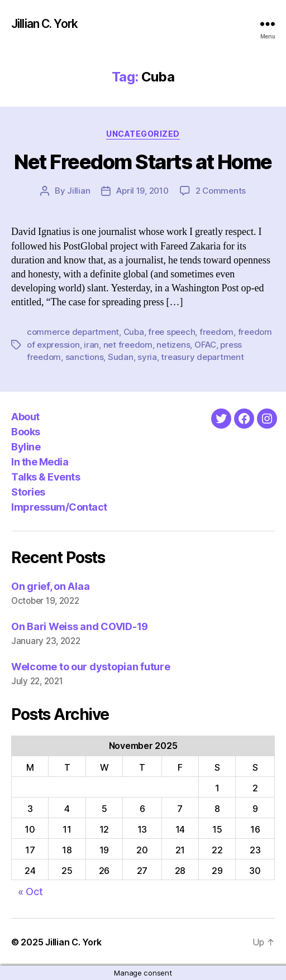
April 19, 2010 (142, 191)
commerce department (73, 332)
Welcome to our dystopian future (91, 667)
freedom (216, 332)
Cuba (134, 332)
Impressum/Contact (59, 507)
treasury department (202, 357)
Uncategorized (143, 134)
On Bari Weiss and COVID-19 (80, 626)
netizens (173, 345)
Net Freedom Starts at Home (143, 162)
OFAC (205, 345)
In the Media (40, 462)
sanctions (85, 357)
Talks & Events (46, 477)
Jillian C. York (44, 24)
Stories (28, 492)
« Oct (30, 892)
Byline (26, 447)
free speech (171, 332)
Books (26, 432)
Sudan (121, 357)
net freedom (128, 345)
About (25, 417)
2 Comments (221, 191)
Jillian (78, 191)
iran (91, 345)
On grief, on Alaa (50, 586)
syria (147, 357)
